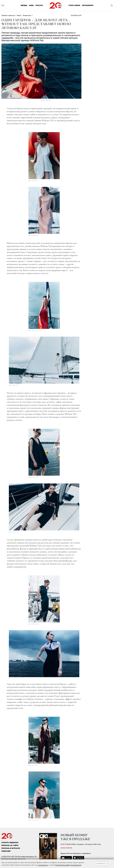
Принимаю (101, 864)
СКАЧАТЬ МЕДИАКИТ (10, 843)
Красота (39, 5)
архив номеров (66, 848)
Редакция (6, 851)
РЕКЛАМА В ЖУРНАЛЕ (11, 848)
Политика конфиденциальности (13, 859)
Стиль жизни (74, 5)
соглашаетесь (43, 865)
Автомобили (88, 5)
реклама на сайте (10, 845)
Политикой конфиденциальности (68, 865)
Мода (31, 5)
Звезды (24, 5)
